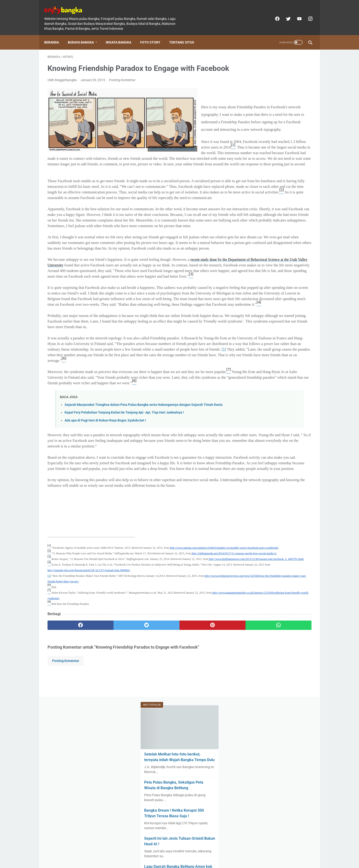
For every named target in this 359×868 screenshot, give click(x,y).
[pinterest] (158, 787)
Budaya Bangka (84, 34)
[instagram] (306, 14)
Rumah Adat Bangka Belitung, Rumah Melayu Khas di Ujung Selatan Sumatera (276, 289)
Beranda (55, 34)
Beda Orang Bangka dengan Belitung (276, 345)
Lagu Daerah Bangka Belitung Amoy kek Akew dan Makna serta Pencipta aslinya (276, 221)
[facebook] (273, 14)
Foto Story (154, 34)
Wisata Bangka (122, 34)
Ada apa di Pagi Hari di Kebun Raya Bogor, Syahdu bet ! (105, 543)
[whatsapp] (202, 787)
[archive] (256, 420)
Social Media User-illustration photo (172, 155)
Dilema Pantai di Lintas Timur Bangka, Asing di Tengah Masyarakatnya (270, 255)
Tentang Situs (185, 34)
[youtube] (295, 14)
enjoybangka (186, 861)
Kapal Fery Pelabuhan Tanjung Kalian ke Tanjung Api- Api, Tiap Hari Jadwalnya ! (124, 535)
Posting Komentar (122, 87)
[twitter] (284, 14)
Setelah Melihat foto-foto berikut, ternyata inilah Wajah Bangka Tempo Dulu (276, 104)
